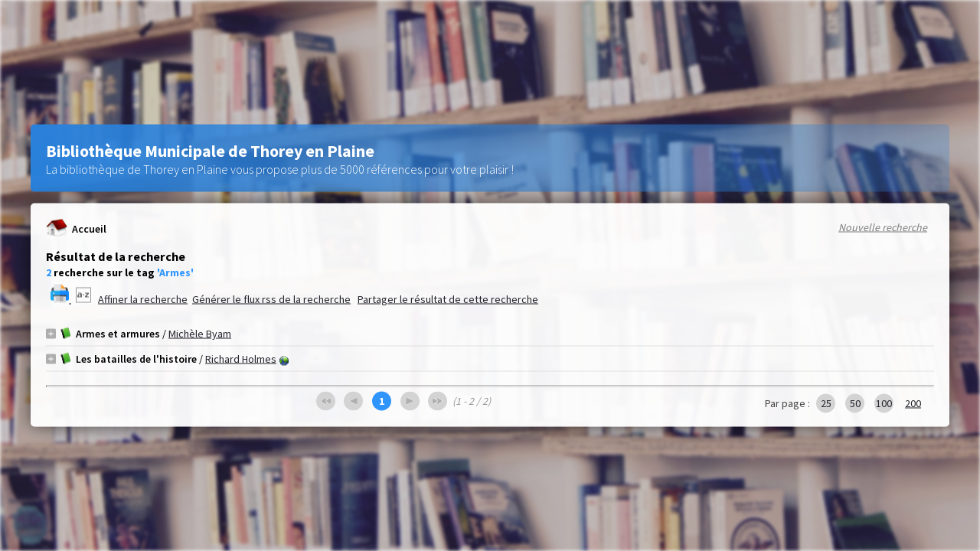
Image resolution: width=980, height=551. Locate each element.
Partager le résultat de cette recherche (448, 299)
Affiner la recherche (143, 299)
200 (913, 403)
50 (855, 403)
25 (826, 403)
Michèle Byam (200, 334)
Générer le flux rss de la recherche (271, 299)
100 (884, 403)
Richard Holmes (241, 359)
